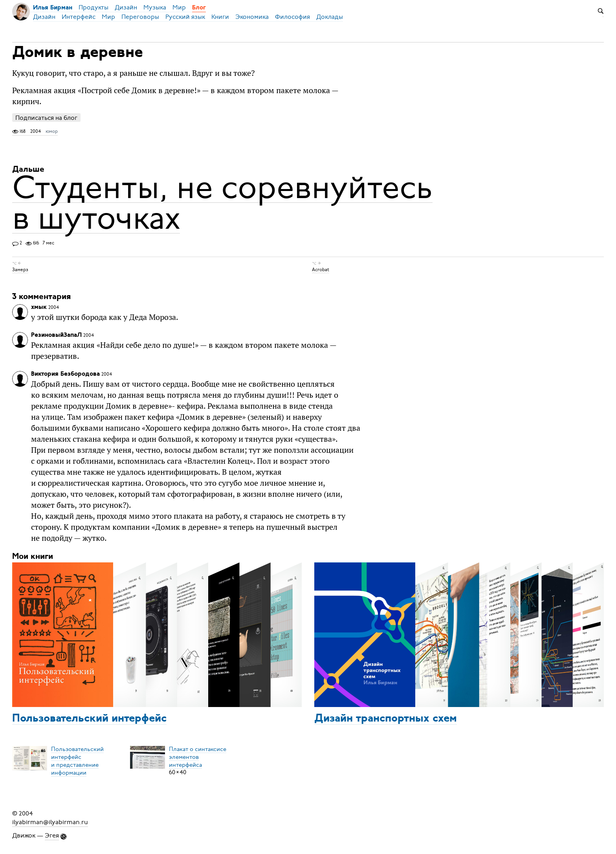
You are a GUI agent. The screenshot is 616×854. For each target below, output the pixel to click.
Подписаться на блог (46, 118)
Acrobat (321, 270)
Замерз (20, 270)
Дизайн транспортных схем (386, 719)
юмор (52, 131)
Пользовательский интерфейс (89, 719)
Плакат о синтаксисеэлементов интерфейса (198, 757)
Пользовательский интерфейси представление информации (77, 760)
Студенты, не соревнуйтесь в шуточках (222, 203)
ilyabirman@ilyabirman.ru (50, 822)
